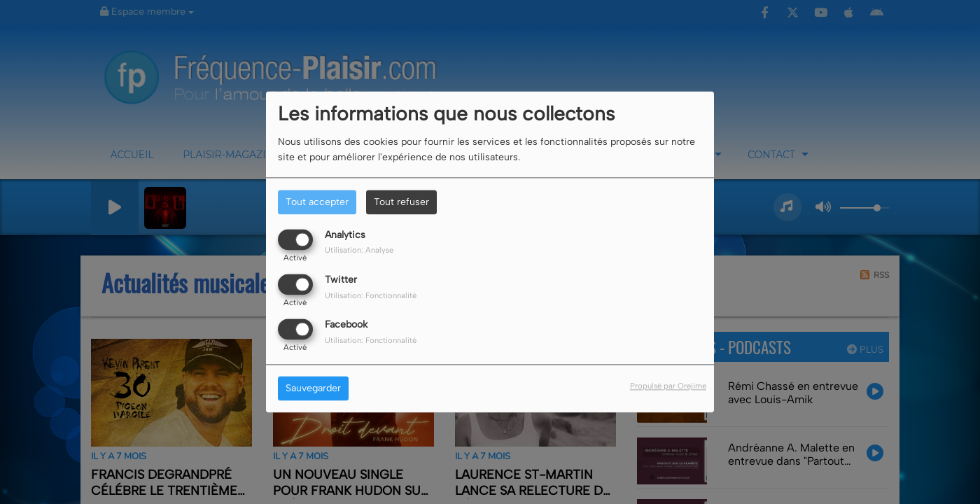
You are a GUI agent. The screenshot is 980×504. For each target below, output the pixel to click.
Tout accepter (317, 202)
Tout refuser (401, 202)
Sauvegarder (313, 389)
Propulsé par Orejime (668, 386)
